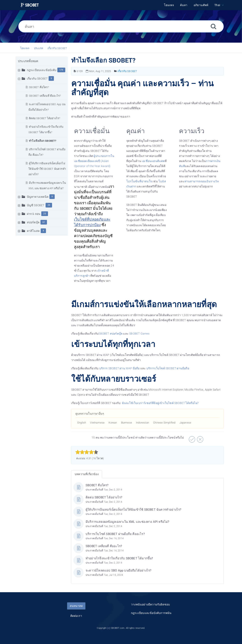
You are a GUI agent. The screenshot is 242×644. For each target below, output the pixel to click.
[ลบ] (200, 438)
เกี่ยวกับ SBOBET (57, 48)
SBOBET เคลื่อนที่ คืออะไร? (45, 96)
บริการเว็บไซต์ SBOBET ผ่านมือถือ (168, 368)
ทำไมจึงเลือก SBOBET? (43, 141)
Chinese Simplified (164, 423)
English (82, 423)
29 (49, 205)
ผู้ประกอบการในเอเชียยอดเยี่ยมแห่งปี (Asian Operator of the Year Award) (94, 161)
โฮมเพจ (25, 48)
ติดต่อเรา (76, 616)
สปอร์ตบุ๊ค (33, 222)
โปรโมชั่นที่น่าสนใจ (139, 181)
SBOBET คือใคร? (39, 87)
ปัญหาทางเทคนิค (38, 197)
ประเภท (39, 48)
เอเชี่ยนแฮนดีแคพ (153, 161)
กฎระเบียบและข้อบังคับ (42, 70)
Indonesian (143, 423)
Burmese (127, 423)
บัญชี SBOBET (36, 205)
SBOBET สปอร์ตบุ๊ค (110, 334)
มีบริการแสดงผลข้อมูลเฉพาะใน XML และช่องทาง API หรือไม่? (128, 522)
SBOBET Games (139, 334)
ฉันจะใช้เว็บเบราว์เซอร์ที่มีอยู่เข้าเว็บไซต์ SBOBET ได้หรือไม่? (160, 403)
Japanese (185, 423)
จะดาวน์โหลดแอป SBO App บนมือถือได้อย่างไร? (118, 571)
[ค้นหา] (121, 26)
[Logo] (30, 5)
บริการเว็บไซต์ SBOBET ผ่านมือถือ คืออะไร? (115, 534)
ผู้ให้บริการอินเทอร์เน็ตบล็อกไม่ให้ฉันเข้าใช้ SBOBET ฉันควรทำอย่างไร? (47, 169)
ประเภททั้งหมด (28, 61)
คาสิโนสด (33, 231)
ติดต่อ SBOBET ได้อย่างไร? (45, 118)
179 (61, 70)
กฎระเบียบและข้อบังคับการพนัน (151, 613)
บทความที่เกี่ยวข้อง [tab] (87, 474)
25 (45, 214)
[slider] (87, 452)
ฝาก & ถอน (34, 214)
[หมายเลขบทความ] (75, 71)
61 (44, 222)
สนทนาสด (76, 606)
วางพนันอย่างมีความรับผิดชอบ (150, 604)
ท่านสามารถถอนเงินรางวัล (202, 181)
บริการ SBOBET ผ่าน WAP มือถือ (119, 368)
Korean (113, 423)
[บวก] (191, 438)
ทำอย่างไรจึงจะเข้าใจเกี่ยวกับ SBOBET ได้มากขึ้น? (119, 558)
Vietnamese (97, 423)
